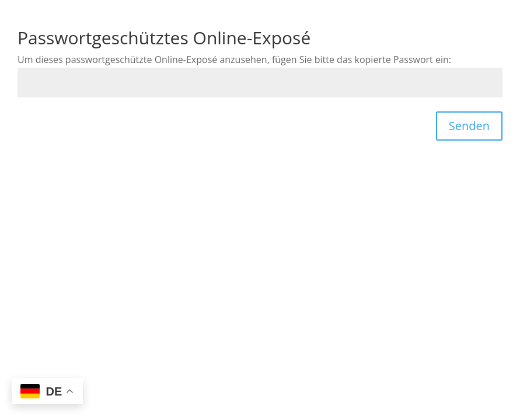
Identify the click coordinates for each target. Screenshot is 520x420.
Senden (469, 126)
